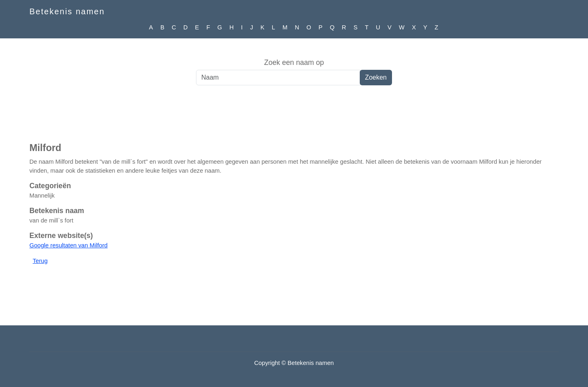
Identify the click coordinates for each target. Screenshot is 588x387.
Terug (40, 261)
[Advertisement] (294, 118)
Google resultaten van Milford (68, 245)
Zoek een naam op (294, 62)
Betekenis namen (67, 11)
